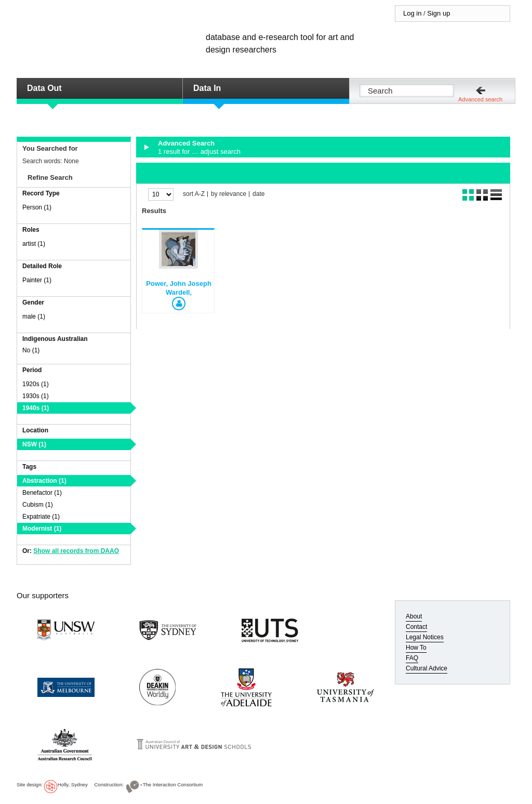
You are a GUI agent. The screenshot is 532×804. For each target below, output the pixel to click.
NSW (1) (34, 444)
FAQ (412, 658)
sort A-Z (194, 194)
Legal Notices (425, 637)
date (258, 194)
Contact (416, 627)
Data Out (44, 88)
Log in (412, 13)
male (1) (34, 317)
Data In (207, 88)
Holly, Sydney (73, 785)
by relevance (229, 194)
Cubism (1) (38, 505)
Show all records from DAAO (76, 551)
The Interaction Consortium (173, 785)
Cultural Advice (427, 668)
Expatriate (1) (41, 517)
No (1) (31, 350)
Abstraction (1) (44, 481)
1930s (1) (36, 396)
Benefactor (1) (42, 493)
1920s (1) (36, 384)
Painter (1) (37, 280)
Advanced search (480, 99)
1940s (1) (36, 408)
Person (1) (37, 207)
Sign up (438, 13)
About (414, 616)
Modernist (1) (42, 529)
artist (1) (34, 244)
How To (416, 648)
